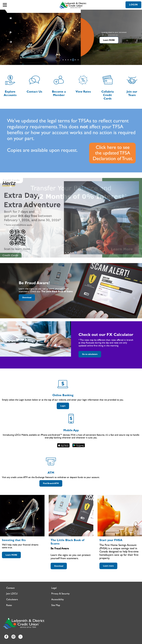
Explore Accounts (10, 93)
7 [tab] (78, 60)
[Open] (5, 5)
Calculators (12, 599)
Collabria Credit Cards (108, 95)
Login (61, 406)
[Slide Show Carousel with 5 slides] (71, 218)
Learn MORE (27, 40)
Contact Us (34, 92)
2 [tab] (66, 60)
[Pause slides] (11, 18)
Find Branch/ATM (51, 483)
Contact (10, 588)
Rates (9, 605)
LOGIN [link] (133, 5)
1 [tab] (64, 60)
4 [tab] (71, 60)
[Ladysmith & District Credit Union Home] (73, 5)
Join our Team (132, 93)
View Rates (83, 92)
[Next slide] (11, 32)
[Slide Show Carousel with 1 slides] (71, 218)
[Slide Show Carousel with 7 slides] (71, 37)
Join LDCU (12, 594)
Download (25, 298)
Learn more (108, 566)
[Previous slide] (11, 42)
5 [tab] (73, 60)
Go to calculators (90, 354)
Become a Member (59, 93)
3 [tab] (69, 60)
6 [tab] (76, 60)
